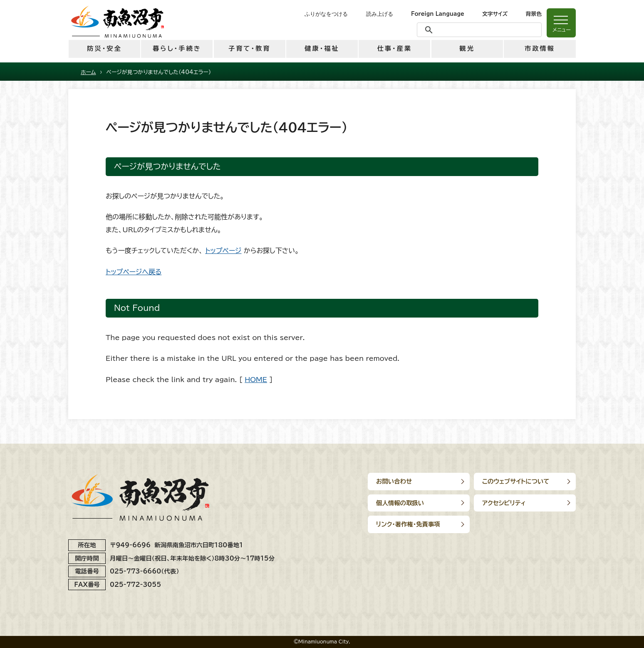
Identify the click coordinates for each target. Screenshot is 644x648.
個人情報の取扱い (400, 503)
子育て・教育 (249, 48)
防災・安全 (104, 48)
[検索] (478, 30)
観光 (467, 48)
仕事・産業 (395, 48)
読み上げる (380, 14)
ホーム (88, 72)
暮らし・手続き (177, 48)
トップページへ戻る (134, 272)
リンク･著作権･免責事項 (408, 524)
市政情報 (540, 48)
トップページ (223, 251)
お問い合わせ (394, 481)
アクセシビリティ (504, 503)
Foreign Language (438, 14)
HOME (256, 380)
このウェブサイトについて (516, 481)
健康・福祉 (322, 48)
